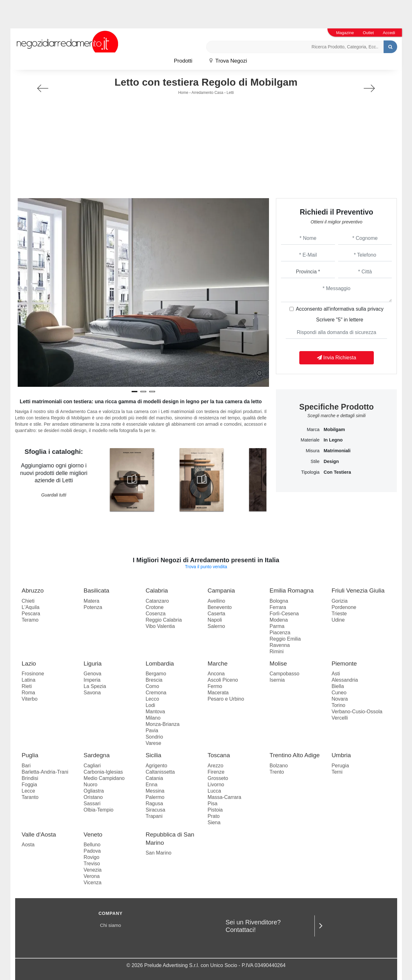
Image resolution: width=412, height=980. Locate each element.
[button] (134, 392)
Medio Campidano (104, 778)
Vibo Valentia (160, 626)
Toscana (219, 755)
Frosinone (33, 674)
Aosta (28, 845)
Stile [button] (315, 461)
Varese (153, 743)
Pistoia (215, 810)
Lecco (152, 699)
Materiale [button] (310, 440)
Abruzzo (33, 590)
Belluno (92, 845)
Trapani (154, 816)
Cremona (156, 693)
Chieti (28, 601)
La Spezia (95, 686)
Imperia (92, 680)
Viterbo (30, 699)
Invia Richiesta (337, 358)
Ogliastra (94, 791)
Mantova (155, 712)
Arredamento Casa (207, 93)
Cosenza (155, 614)
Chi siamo (111, 925)
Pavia (152, 730)
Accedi (389, 33)
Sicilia (153, 755)
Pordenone (344, 607)
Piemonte (344, 663)
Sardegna (97, 755)
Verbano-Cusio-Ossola (357, 712)
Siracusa (155, 810)
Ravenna (280, 645)
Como (152, 686)
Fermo (215, 686)
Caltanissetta (160, 772)
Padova (92, 851)
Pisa (212, 803)
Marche (217, 663)
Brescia (154, 680)
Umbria (341, 755)
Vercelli (340, 718)
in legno (333, 440)
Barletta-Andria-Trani (45, 772)
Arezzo (215, 766)
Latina (29, 680)
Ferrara (278, 607)
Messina (155, 791)
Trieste (339, 614)
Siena (214, 822)
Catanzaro (157, 601)
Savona (92, 693)
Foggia (30, 785)
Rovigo (92, 857)
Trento (277, 772)
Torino (338, 705)
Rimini (277, 651)
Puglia (30, 755)
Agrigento (156, 766)
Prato (213, 816)
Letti (230, 93)
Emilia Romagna (292, 590)
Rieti (27, 686)
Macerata (218, 693)
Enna (151, 785)
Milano (153, 718)
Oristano (93, 797)
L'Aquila (31, 607)
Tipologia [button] (310, 472)
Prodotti (183, 61)
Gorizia (340, 601)
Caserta (216, 614)
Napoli (215, 620)
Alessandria (345, 680)
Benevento (220, 607)
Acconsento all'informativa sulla (340, 309)
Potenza (93, 607)
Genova (93, 674)
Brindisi (30, 778)
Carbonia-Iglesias (103, 772)
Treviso (92, 864)
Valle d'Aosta (39, 834)
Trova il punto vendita (206, 567)
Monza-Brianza (163, 724)
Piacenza (280, 633)
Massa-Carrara (224, 797)
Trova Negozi (228, 61)
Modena (279, 620)
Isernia (277, 680)
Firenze (216, 772)
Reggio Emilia (285, 639)
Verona (92, 876)
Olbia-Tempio (99, 810)
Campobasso (284, 674)
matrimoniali (337, 451)
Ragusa (154, 803)
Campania (221, 590)
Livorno (216, 785)
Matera (92, 601)
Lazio (29, 663)
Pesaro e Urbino (226, 699)
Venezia (93, 870)
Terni (337, 772)
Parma (277, 626)
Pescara (31, 614)
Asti (336, 674)
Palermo (155, 797)
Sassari (92, 803)
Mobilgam (334, 429)
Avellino (216, 601)
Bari (26, 766)
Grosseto (218, 778)
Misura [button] (313, 451)
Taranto (30, 797)
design (331, 461)
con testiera (337, 472)
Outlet (368, 33)
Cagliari (92, 766)
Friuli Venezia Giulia (358, 590)
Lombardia (160, 663)
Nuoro (91, 785)
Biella (338, 686)
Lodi (150, 705)
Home (183, 93)
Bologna (279, 601)
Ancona (216, 674)
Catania (154, 778)
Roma (29, 693)
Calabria (157, 590)
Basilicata (96, 590)
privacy (376, 309)
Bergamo (156, 674)
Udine (338, 620)
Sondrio (154, 737)
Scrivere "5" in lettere (340, 320)
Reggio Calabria (164, 620)
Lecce (29, 791)
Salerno (216, 626)
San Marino (158, 853)
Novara (340, 699)
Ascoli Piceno (223, 680)
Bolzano (279, 766)
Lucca (214, 791)
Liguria (93, 663)
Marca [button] (313, 429)
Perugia (340, 766)
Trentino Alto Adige (295, 755)
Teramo (30, 620)
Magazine (345, 33)
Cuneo (339, 693)
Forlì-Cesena (284, 614)
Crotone (155, 607)
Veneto (93, 834)
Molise (278, 663)
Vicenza (93, 883)
